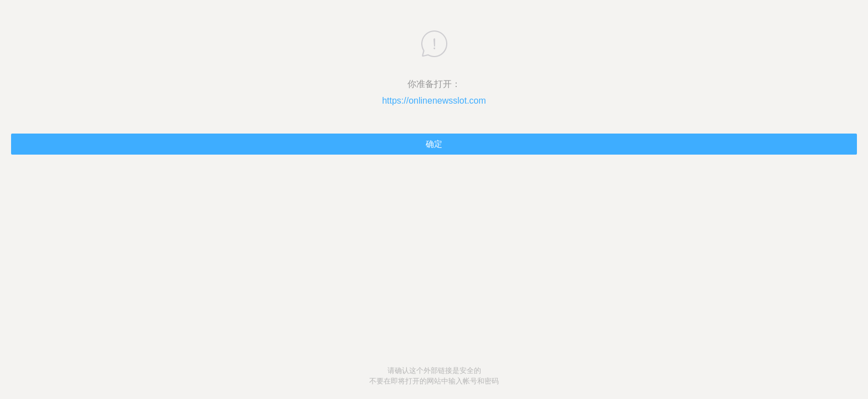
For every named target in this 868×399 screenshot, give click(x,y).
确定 (434, 144)
